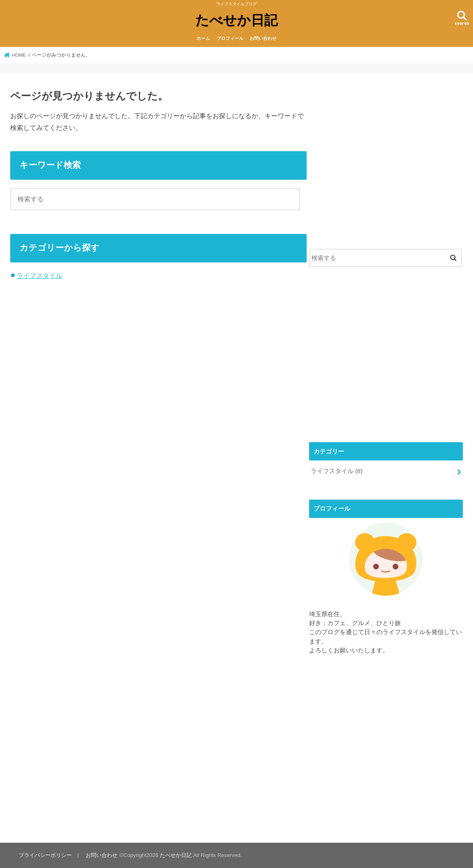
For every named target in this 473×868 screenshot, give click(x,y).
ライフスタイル (40, 275)
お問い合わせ (263, 38)
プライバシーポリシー (45, 855)
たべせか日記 (236, 20)
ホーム (203, 38)
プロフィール (230, 38)
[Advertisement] (386, 164)
